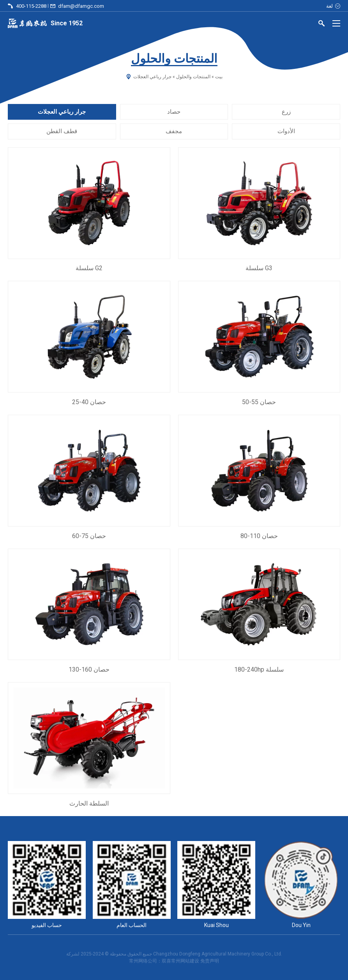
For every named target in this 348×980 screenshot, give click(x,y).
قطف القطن (62, 132)
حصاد (174, 112)
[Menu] (336, 23)
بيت (219, 77)
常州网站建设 (185, 961)
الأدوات (286, 132)
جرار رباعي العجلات (62, 112)
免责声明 (210, 961)
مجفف (174, 132)
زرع (286, 112)
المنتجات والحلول (193, 77)
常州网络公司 (143, 961)
